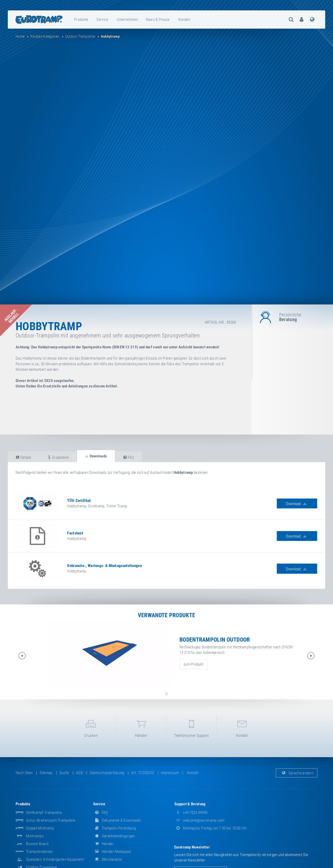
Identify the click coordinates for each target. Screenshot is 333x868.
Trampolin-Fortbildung (115, 828)
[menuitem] (81, 20)
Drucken (91, 728)
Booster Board (37, 844)
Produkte (81, 20)
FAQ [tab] (129, 457)
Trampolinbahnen (40, 852)
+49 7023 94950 (191, 813)
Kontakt (184, 20)
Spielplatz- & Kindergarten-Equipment (55, 859)
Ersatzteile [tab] (58, 457)
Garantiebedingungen (114, 836)
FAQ (101, 813)
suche (64, 773)
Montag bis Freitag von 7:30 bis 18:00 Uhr (211, 828)
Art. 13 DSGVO (143, 773)
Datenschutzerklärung (107, 773)
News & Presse (158, 20)
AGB (79, 773)
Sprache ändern (297, 773)
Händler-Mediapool (112, 852)
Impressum (170, 773)
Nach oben (24, 773)
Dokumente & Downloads (117, 820)
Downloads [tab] (96, 456)
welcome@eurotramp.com (199, 820)
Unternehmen (127, 20)
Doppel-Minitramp (40, 828)
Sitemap (46, 773)
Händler (141, 728)
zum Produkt (193, 664)
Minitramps (35, 836)
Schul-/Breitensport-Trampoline (51, 820)
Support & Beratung (190, 804)
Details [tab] (24, 457)
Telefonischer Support (191, 728)
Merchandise (108, 859)
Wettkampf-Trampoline (44, 813)
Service (102, 20)
